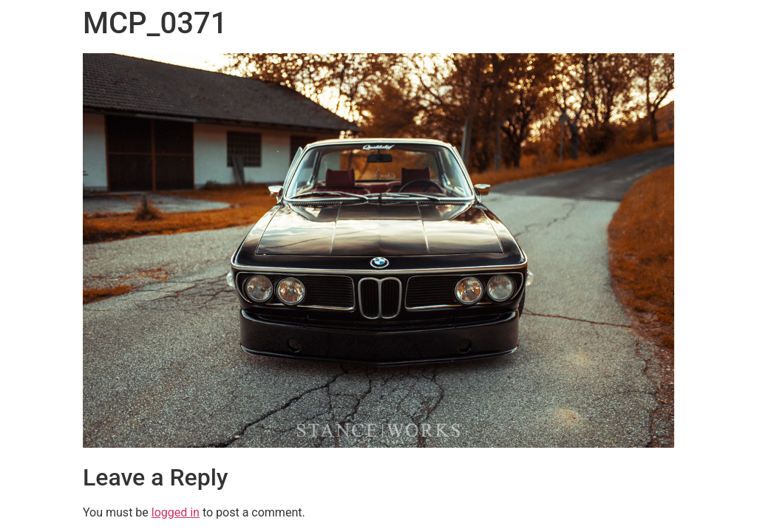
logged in (176, 512)
